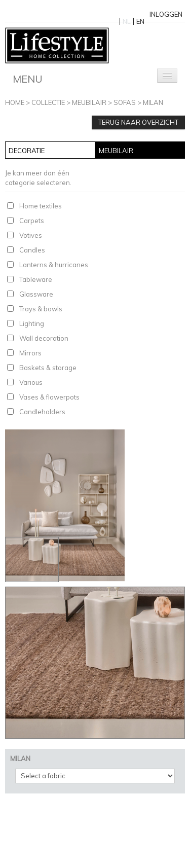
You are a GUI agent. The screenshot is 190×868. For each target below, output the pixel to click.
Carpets (32, 221)
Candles (32, 250)
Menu (28, 79)
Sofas (125, 102)
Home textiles (41, 206)
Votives (31, 235)
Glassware (36, 294)
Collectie (48, 102)
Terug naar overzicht (138, 122)
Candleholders (42, 412)
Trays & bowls (41, 309)
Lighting (32, 323)
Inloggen (166, 14)
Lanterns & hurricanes (54, 265)
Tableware (36, 279)
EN (140, 21)
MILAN (153, 102)
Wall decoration (44, 338)
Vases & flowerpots (49, 397)
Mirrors (30, 353)
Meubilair (89, 102)
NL (127, 21)
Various (31, 382)
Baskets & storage (48, 368)
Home (15, 102)
